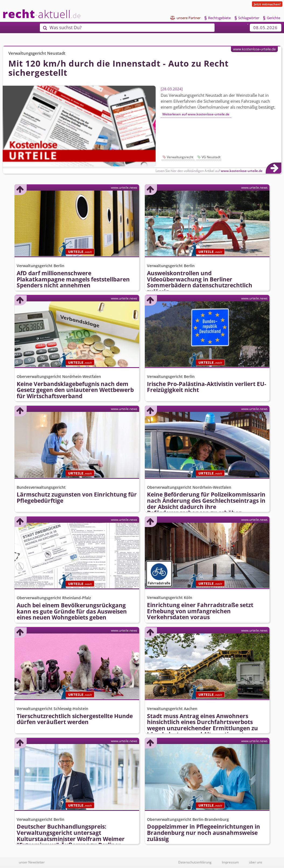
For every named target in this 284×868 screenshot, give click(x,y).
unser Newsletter (32, 862)
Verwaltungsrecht (180, 157)
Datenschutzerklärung (195, 862)
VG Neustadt (211, 157)
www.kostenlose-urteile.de (254, 49)
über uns (256, 862)
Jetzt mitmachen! (267, 4)
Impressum (230, 862)
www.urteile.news (124, 187)
